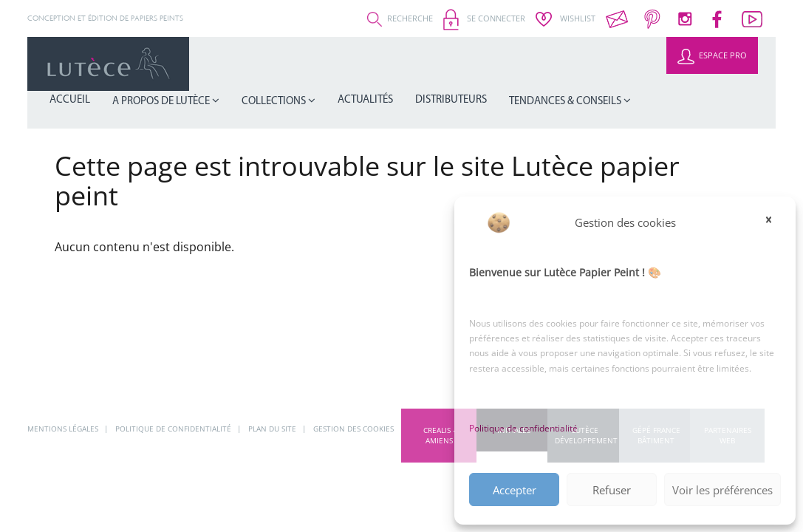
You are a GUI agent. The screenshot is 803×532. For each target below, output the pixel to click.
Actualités (469, 63)
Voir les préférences (722, 490)
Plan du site (273, 429)
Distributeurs (539, 63)
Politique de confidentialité (523, 428)
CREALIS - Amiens (439, 435)
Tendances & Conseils (634, 64)
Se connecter (484, 18)
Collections (396, 64)
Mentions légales (64, 429)
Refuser (612, 490)
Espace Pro (712, 55)
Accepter (515, 490)
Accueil (225, 63)
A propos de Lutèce (301, 64)
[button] (773, 222)
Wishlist (565, 18)
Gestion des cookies (353, 429)
